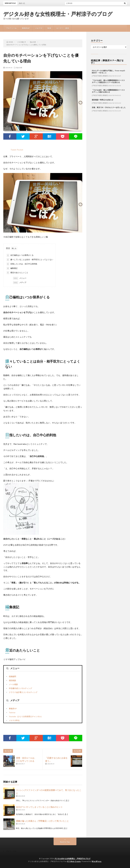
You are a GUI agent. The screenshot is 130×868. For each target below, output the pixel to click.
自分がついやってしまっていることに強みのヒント (39, 807)
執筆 (49, 28)
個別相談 (12, 680)
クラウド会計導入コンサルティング (23, 692)
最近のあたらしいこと (17, 273)
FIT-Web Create (74, 861)
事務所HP (26, 28)
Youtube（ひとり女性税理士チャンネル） (26, 716)
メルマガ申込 (14, 720)
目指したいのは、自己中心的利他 (22, 264)
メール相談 (13, 684)
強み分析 (19, 68)
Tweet (13, 150)
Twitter (12, 713)
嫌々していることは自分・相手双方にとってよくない (30, 260)
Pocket (20, 150)
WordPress (97, 861)
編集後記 (12, 268)
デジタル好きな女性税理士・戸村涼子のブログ (58, 14)
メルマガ (39, 28)
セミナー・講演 (63, 28)
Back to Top (65, 842)
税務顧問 (12, 676)
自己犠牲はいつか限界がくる (20, 255)
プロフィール (11, 28)
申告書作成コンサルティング (20, 688)
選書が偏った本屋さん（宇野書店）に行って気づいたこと (42, 821)
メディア (20, 283)
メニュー (20, 278)
